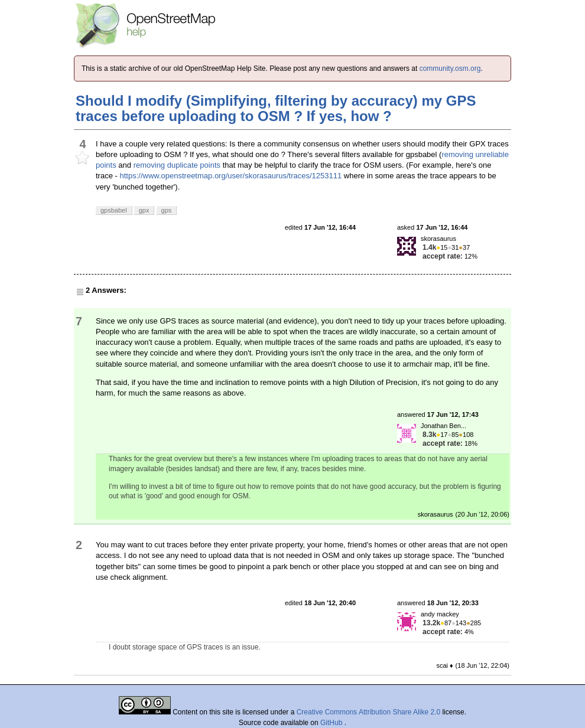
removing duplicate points (177, 165)
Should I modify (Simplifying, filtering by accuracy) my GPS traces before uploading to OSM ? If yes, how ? (276, 108)
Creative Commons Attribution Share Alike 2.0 (368, 712)
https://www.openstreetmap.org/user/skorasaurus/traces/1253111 (230, 176)
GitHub (332, 723)
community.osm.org (450, 68)
